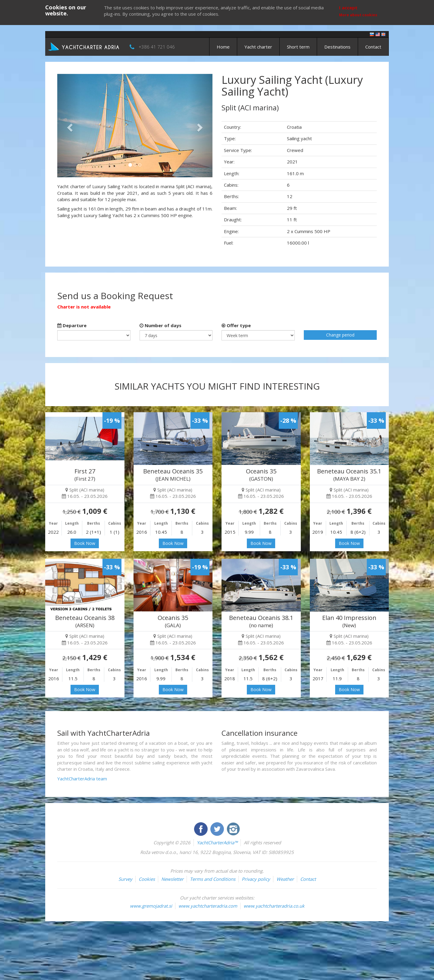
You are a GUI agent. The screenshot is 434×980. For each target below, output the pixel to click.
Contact (373, 47)
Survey (125, 879)
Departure (72, 325)
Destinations (337, 47)
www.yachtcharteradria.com (208, 906)
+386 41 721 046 (157, 47)
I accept (348, 8)
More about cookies (358, 15)
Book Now (85, 543)
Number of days (160, 325)
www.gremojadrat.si (151, 906)
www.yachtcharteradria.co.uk (274, 906)
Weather (285, 879)
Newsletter (172, 879)
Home (223, 47)
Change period (340, 335)
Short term (298, 47)
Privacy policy (256, 879)
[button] (69, 126)
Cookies (147, 879)
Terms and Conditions (213, 879)
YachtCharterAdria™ (217, 842)
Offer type (236, 325)
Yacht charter (258, 47)
